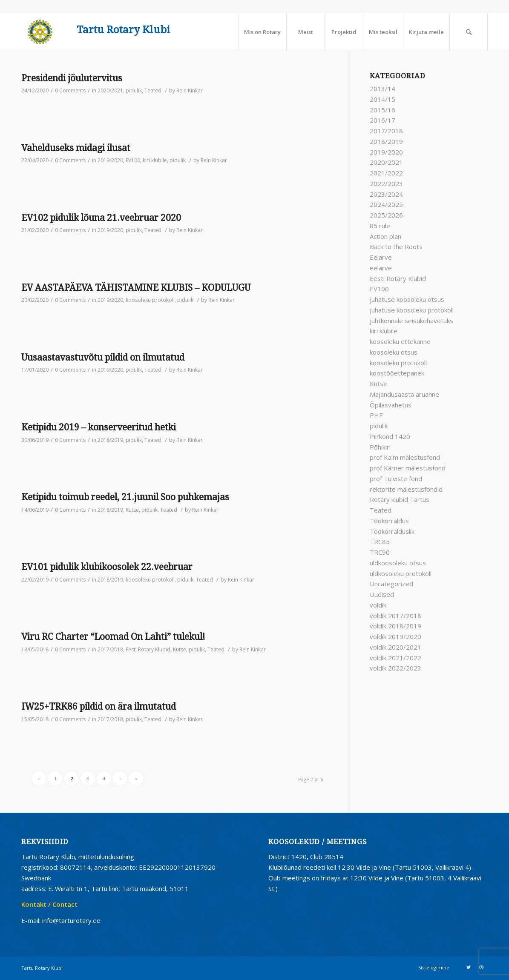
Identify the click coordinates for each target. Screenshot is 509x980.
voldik (378, 605)
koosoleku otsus (394, 352)
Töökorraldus (389, 521)
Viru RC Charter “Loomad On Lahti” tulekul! (113, 637)
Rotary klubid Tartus (400, 499)
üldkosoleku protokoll (401, 573)
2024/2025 (386, 204)
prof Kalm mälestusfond (405, 457)
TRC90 (380, 552)
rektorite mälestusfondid (406, 489)
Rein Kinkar (190, 90)
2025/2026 (386, 215)
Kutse (132, 510)
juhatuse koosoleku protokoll (412, 310)
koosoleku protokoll (150, 300)
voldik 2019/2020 (395, 636)
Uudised (382, 594)
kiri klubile (155, 160)
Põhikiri (380, 447)
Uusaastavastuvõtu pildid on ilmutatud (103, 357)
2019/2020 (110, 160)
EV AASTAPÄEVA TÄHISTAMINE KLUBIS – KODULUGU (136, 288)
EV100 (133, 160)
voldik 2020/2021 (395, 647)
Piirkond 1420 (390, 436)
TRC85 (380, 542)
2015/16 (382, 110)
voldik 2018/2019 (395, 626)
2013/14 (382, 89)
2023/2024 (386, 194)
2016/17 (382, 120)
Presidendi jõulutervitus (72, 78)
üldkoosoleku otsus (398, 563)
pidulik (134, 90)
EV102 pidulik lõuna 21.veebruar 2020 (101, 218)
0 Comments (70, 90)
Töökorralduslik (392, 531)
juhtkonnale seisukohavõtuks (411, 321)
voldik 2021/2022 (395, 658)
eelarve (381, 268)
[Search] (469, 32)
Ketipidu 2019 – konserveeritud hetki (99, 427)
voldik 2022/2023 (395, 668)
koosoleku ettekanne (400, 341)
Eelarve (381, 257)
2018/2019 (110, 440)
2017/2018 (110, 649)
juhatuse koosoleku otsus (407, 299)
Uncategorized (391, 584)
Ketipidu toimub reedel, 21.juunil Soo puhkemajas (125, 497)
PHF (376, 415)
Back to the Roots (396, 246)
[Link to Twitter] (469, 967)
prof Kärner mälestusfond (408, 468)
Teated (153, 90)
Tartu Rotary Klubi (124, 30)
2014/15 (382, 99)
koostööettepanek (397, 373)
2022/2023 (386, 183)
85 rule (380, 226)
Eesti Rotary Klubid (148, 649)
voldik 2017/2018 (395, 616)
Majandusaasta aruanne (404, 394)
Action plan (385, 236)
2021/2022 (386, 173)
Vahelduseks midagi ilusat (76, 148)
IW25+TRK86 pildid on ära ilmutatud (99, 706)
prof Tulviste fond (396, 479)
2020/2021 (110, 90)
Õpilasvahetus (391, 405)
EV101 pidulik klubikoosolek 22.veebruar (107, 567)
